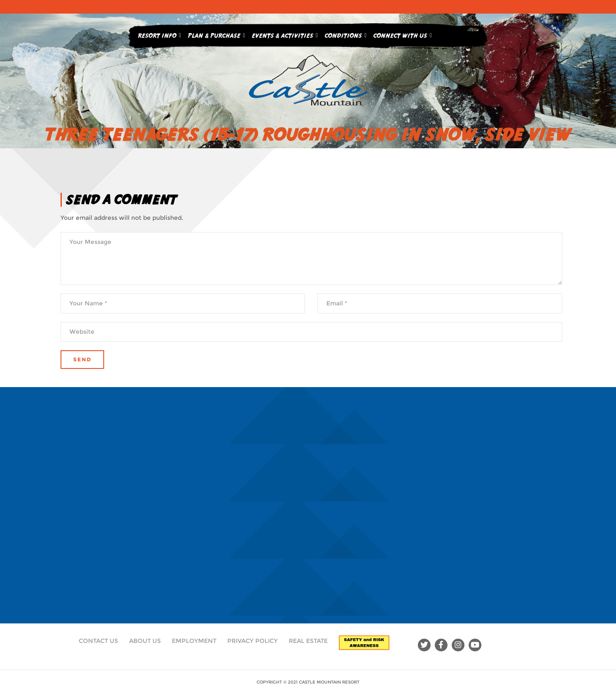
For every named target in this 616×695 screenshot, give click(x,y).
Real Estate (308, 641)
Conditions (346, 34)
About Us (145, 641)
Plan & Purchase (217, 34)
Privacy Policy (253, 641)
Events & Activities (285, 34)
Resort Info (160, 34)
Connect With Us (403, 34)
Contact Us (98, 641)
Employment (194, 641)
